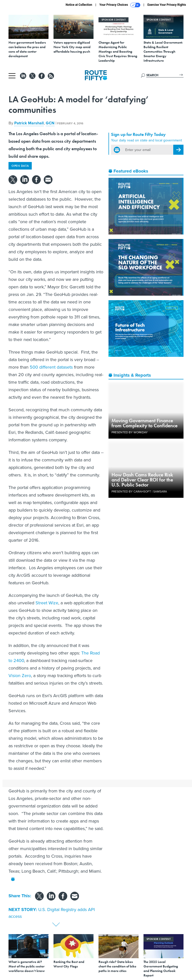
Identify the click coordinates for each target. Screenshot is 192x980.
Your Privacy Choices (120, 5)
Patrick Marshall (29, 123)
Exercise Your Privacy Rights (167, 5)
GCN (50, 123)
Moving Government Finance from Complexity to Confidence (144, 423)
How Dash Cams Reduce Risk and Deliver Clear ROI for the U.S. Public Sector (142, 480)
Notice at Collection (79, 5)
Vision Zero (20, 676)
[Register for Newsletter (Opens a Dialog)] (178, 150)
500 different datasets (51, 367)
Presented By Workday (130, 432)
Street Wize (47, 603)
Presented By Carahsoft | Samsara (139, 492)
